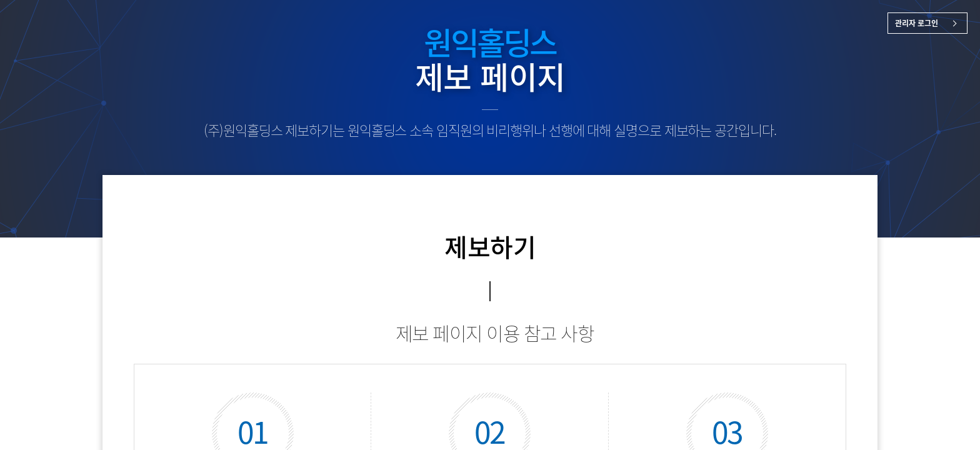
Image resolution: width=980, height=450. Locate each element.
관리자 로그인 (917, 23)
